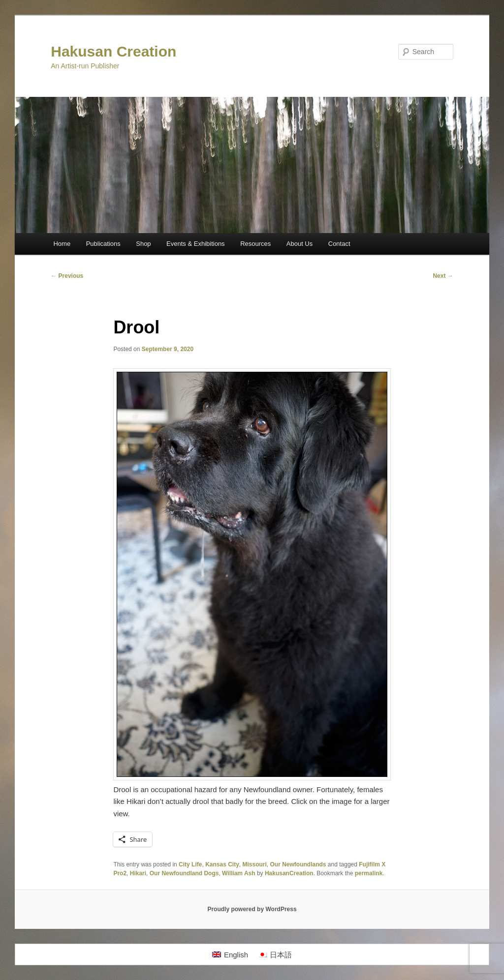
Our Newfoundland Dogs (184, 873)
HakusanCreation (289, 873)
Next (443, 276)
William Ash (238, 873)
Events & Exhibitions (196, 244)
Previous (67, 276)
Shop (143, 244)
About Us (299, 244)
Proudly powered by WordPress (252, 909)
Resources (255, 244)
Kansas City (222, 864)
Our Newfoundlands (298, 864)
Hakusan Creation (113, 51)
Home (62, 244)
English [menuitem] (236, 955)
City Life (190, 864)
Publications (103, 244)
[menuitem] (230, 954)
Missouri (255, 864)
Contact (339, 244)
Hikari (138, 873)
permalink (369, 873)
